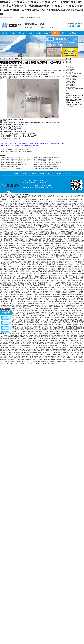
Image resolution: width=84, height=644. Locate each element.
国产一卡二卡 (52, 286)
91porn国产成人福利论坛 (27, 319)
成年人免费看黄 (19, 205)
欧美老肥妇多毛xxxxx (32, 200)
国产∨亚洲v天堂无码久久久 (66, 333)
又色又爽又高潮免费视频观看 (42, 201)
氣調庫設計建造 (70, 81)
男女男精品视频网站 (62, 293)
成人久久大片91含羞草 (64, 277)
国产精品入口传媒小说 (27, 295)
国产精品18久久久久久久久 (35, 224)
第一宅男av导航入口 (16, 277)
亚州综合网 (60, 249)
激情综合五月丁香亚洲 (41, 303)
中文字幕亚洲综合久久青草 (8, 354)
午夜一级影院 (43, 344)
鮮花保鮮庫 (69, 71)
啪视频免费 (19, 333)
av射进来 (52, 279)
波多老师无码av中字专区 (13, 312)
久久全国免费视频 (78, 215)
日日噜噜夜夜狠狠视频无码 (15, 305)
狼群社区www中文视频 (50, 295)
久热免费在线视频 (39, 351)
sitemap (55, 185)
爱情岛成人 (55, 210)
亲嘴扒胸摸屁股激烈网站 (59, 270)
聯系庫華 (68, 173)
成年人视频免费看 (40, 205)
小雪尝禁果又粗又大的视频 (38, 247)
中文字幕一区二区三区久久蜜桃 (9, 351)
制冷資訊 (69, 61)
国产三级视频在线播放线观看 (64, 212)
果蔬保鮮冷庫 (70, 68)
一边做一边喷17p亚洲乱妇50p (19, 270)
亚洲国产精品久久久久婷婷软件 (50, 340)
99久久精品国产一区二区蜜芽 (8, 212)
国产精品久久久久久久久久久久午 (58, 356)
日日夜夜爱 (57, 226)
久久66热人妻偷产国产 (69, 319)
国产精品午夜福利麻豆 (73, 330)
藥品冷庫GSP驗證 (71, 87)
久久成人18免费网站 (32, 229)
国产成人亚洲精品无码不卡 (57, 339)
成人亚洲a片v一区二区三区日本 (22, 361)
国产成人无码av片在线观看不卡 (55, 240)
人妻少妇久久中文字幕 (18, 291)
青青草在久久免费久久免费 (48, 231)
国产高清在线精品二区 (65, 273)
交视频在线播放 (69, 249)
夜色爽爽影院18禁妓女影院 (70, 346)
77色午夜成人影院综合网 (32, 240)
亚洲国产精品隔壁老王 (6, 229)
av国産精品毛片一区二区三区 (15, 222)
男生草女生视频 (57, 354)
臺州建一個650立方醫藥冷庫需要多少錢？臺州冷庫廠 (15, 160)
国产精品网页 (76, 268)
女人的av (68, 337)
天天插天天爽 (46, 217)
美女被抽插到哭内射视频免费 (27, 228)
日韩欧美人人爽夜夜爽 (16, 221)
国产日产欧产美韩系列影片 (26, 330)
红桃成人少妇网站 (35, 249)
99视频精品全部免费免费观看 (21, 272)
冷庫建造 (29, 17)
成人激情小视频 (15, 295)
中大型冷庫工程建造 (71, 75)
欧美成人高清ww (9, 205)
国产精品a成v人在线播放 (13, 252)
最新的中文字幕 (8, 289)
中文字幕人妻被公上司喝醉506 (60, 200)
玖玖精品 (53, 258)
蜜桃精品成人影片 (38, 207)
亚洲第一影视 (61, 300)
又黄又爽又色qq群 (75, 316)
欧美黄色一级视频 (48, 289)
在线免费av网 (6, 281)
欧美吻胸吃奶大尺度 (16, 281)
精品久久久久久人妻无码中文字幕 (61, 222)
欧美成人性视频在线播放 (8, 335)
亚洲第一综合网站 (68, 251)
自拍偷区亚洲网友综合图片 (63, 361)
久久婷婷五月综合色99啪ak (39, 326)
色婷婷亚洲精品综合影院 (55, 219)
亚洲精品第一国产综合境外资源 (65, 295)
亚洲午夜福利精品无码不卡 (18, 210)
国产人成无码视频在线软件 (37, 277)
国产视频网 (19, 354)
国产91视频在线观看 (71, 217)
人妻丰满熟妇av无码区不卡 (44, 228)
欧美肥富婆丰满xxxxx (30, 307)
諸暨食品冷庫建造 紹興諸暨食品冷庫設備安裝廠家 (19, 152)
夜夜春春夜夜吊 (79, 340)
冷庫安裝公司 (4, 58)
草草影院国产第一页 (29, 221)
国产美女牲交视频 (68, 244)
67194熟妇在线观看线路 (10, 261)
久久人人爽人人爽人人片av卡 (74, 353)
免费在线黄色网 (12, 268)
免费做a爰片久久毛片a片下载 (14, 284)
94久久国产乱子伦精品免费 (50, 333)
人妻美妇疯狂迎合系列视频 (64, 268)
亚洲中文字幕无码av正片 (47, 325)
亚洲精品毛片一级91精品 (20, 217)
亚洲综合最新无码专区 (12, 328)
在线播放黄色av (76, 207)
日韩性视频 (60, 266)
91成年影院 (29, 207)
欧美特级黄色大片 (71, 270)
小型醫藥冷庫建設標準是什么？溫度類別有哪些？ (14, 162)
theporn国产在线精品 (65, 272)
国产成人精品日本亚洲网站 (69, 305)
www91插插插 (37, 337)
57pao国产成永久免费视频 (37, 263)
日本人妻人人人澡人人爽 (19, 244)
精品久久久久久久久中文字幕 (47, 358)
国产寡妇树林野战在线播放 (20, 224)
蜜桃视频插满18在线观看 (10, 279)
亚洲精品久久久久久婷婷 (32, 325)
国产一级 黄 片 (26, 215)
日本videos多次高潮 (50, 293)
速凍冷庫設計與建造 (71, 80)
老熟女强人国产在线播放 (37, 272)
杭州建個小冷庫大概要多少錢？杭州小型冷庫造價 (47, 162)
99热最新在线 (12, 286)
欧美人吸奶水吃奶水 (51, 277)
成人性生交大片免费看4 (17, 240)
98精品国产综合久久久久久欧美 (70, 221)
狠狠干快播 (24, 363)
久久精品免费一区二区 (20, 342)
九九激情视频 (59, 326)
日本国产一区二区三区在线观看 (27, 296)
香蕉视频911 (7, 291)
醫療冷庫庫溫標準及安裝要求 (9, 167)
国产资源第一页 (27, 284)
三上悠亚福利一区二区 (38, 293)
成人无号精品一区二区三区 (47, 233)
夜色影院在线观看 (27, 281)
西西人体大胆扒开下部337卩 (67, 210)
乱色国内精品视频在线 (11, 288)
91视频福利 (36, 346)
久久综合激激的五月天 (72, 302)
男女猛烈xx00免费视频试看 (68, 224)
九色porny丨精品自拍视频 (66, 340)
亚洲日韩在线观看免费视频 (38, 305)
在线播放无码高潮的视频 (46, 229)
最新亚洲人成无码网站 (6, 217)
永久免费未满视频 (40, 221)
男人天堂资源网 (58, 321)
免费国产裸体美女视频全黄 (16, 226)
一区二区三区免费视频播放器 (17, 231)
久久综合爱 (26, 277)
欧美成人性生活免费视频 (55, 314)
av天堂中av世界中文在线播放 (47, 361)
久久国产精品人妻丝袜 (54, 303)
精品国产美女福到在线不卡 (33, 340)
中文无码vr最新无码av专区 (21, 235)
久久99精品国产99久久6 (18, 238)
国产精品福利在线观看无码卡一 (65, 323)
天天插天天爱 (73, 229)
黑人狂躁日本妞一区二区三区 (32, 226)
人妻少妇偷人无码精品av (20, 242)
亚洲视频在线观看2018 (11, 302)
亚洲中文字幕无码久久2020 (56, 309)
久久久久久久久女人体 (45, 200)
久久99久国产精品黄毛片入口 (24, 347)
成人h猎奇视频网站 (33, 332)
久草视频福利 (75, 332)
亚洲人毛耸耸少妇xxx (47, 226)
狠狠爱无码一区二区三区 (55, 346)
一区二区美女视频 (29, 303)
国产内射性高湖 (48, 252)
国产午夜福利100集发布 (27, 214)
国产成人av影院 (40, 279)
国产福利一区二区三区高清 (21, 265)
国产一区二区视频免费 (60, 289)
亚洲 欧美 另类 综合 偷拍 (55, 319)
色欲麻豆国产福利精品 (8, 275)
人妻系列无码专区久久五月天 (52, 224)
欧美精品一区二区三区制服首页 (18, 332)
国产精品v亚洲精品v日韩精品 (58, 330)
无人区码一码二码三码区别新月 (57, 347)
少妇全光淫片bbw (51, 205)
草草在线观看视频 (44, 339)
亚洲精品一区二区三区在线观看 (73, 235)
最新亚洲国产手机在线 (78, 335)
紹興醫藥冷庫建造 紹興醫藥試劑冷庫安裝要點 (46, 164)
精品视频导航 (38, 251)
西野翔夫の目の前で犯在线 (69, 303)
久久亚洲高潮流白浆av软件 (22, 356)
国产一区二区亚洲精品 (12, 228)
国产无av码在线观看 (26, 219)
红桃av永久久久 (78, 244)
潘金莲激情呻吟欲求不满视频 (44, 360)
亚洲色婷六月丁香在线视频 (47, 363)
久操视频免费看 (46, 337)
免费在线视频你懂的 (6, 247)
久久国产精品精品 (15, 201)
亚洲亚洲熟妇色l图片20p (58, 302)
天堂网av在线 (76, 272)
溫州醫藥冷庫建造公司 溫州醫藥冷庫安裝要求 (46, 167)
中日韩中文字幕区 (34, 310)
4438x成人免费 (44, 275)
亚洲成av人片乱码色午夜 (46, 349)
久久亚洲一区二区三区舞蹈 (69, 254)
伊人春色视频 (51, 326)
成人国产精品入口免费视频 (12, 249)
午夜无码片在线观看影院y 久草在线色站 (29, 309)
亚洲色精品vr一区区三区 (77, 312)
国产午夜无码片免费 (63, 203)
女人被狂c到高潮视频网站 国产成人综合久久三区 (58, 207)
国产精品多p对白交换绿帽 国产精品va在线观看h (28, 353)
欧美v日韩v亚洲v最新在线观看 (28, 328)
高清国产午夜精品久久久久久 (39, 256)
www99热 (61, 265)
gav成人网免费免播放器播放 (54, 247)
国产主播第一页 (38, 261)
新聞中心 (12, 58)
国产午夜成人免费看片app (14, 349)
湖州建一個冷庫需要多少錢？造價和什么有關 (46, 169)
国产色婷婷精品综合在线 (73, 288)
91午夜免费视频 (29, 251)
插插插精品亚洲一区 (74, 293)
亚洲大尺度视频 (24, 310)
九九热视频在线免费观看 (59, 317)
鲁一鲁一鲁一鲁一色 (55, 316)
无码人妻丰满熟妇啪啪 (59, 237)
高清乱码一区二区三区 (41, 319)
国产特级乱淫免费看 (36, 268)
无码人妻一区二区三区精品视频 (15, 251)
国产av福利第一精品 (33, 363)
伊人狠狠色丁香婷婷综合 (58, 337)
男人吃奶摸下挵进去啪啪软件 (37, 235)
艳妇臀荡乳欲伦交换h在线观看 (14, 321)
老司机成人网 (74, 321)
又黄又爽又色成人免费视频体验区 (44, 214)
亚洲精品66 (58, 325)
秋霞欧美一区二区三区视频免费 (35, 203)
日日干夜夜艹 (65, 316)
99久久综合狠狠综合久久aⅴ (31, 233)
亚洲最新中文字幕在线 (24, 326)
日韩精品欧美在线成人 (77, 245)
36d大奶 (69, 317)
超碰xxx (36, 298)
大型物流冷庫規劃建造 (72, 77)
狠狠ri (45, 291)
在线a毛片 (66, 312)
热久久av (41, 245)
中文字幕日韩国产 (79, 333)
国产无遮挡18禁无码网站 (75, 310)
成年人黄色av (73, 342)
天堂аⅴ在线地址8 (35, 286)
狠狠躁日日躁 (69, 258)
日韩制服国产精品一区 (77, 233)
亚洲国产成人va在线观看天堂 (34, 212)
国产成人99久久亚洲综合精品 (70, 208)
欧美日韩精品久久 (45, 273)
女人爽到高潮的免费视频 (70, 219)
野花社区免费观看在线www (23, 293)
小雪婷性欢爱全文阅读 (12, 296)
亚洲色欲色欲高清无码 (18, 282)
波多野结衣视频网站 (25, 256)
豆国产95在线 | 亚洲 (70, 201)
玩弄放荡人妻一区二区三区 (30, 339)
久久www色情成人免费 (27, 201)
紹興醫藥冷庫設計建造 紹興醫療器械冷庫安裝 (13, 164)
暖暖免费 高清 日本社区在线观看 (48, 332)
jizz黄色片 (39, 208)
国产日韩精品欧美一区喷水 (34, 244)
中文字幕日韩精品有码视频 (62, 298)
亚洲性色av (49, 354)
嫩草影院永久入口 (42, 314)
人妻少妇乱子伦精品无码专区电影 (26, 360)
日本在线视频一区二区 (17, 307)
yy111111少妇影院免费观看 (61, 229)
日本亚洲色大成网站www (34, 300)
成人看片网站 (48, 210)
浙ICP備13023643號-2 (28, 188)
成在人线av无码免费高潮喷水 (56, 256)
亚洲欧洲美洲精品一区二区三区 (54, 263)
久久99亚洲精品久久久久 (52, 272)
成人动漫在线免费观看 (67, 226)
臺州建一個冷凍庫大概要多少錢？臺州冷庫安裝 (47, 158)
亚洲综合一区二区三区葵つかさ (57, 288)
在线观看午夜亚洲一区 (49, 212)
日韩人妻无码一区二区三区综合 (39, 356)
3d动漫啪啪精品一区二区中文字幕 (41, 302)
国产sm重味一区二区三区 (58, 217)
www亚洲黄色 (77, 258)
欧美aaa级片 (26, 305)
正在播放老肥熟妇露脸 (6, 342)
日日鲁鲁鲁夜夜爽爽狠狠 (72, 339)
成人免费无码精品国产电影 (15, 314)
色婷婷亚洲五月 (67, 314)
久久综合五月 (66, 307)
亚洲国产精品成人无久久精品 (73, 265)
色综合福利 (45, 251)
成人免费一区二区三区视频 (18, 200)
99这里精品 (44, 249)
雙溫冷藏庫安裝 (70, 86)
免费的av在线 (16, 319)
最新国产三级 (24, 252)
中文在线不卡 (70, 238)
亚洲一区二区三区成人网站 (75, 344)
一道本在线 (34, 361)
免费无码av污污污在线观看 (53, 221)
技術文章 (69, 63)
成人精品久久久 (25, 249)
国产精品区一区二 (44, 316)
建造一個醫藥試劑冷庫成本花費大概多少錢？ (46, 160)
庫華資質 (42, 173)
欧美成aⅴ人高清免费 (67, 351)
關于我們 (59, 173)
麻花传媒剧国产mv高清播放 (31, 344)
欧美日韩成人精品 (57, 228)
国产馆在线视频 (77, 242)
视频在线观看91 (30, 231)
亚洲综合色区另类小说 (61, 279)
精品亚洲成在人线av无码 (13, 214)
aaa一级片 (78, 275)
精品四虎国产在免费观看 (55, 215)
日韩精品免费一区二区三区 (58, 238)
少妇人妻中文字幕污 (19, 237)
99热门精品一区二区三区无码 (59, 310)
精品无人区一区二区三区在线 (39, 215)
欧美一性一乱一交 (13, 256)
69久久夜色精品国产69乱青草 (35, 210)
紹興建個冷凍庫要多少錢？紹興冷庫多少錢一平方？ (15, 158)
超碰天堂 (80, 303)
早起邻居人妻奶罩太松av (30, 314)
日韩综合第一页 (76, 222)
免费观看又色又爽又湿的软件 (53, 351)
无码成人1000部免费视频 (54, 305)
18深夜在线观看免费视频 (61, 349)
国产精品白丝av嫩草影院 (65, 242)
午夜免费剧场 (67, 281)
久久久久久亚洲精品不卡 (31, 245)
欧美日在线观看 (38, 295)
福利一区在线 (80, 210)
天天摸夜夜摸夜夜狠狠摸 (76, 349)
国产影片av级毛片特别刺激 (64, 205)
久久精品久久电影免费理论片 (63, 335)
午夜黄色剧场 (63, 344)
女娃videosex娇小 (37, 291)
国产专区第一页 (34, 275)
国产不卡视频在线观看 (39, 284)
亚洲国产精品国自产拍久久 (75, 356)
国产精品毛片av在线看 (56, 296)
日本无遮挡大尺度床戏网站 (8, 346)
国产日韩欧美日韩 (18, 303)
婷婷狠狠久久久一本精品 (75, 291)
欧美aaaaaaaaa (4, 201)
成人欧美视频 (22, 207)
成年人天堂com (13, 298)
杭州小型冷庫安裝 (71, 83)
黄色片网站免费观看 (53, 344)
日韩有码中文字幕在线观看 (63, 233)
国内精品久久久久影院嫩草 (63, 358)
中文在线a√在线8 (33, 335)
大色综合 (16, 208)
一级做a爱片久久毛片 (66, 284)
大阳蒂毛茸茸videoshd (71, 256)
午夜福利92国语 (53, 275)
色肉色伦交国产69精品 (55, 307)
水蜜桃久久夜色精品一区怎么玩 (11, 363)
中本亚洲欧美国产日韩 (70, 266)
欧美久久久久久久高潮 (24, 302)
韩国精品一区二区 (26, 312)
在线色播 (7, 233)
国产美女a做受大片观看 (54, 291)
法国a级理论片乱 (7, 282)
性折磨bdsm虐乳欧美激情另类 (35, 259)
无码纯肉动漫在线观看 (32, 358)
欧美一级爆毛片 (25, 263)
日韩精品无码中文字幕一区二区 (38, 317)
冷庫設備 (33, 173)
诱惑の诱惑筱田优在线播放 (47, 282)
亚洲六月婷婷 (71, 289)
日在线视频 (22, 203)
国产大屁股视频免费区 (60, 214)
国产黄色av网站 (12, 360)
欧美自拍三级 (71, 214)
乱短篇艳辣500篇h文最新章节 (72, 326)
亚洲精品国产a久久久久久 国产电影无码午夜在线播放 (41, 323)
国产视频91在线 (14, 203)
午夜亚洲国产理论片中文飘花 (14, 339)
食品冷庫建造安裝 (71, 84)
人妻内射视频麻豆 (32, 342)
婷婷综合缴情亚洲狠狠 (64, 332)
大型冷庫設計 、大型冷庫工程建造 (74, 74)
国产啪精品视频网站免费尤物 (42, 258)
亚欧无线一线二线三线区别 (40, 219)
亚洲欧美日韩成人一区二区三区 (64, 282)
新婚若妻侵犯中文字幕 (59, 360)
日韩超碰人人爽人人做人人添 (18, 273)
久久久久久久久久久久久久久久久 (71, 354)
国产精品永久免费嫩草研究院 (26, 254)
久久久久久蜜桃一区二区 (32, 282)
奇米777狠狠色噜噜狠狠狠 (72, 240)
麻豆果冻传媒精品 (28, 258)
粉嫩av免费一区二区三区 (73, 360)
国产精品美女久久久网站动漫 (36, 242)
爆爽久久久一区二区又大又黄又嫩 (32, 333)
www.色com (49, 284)
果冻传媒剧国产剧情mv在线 (53, 254)
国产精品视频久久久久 (20, 229)
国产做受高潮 (26, 354)
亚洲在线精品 (21, 358)
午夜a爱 (49, 317)
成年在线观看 (44, 309)
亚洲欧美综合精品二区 (13, 316)
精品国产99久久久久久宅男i (47, 298)
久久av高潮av (69, 309)
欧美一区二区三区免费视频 (25, 298)
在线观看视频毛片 (29, 205)
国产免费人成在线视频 (69, 228)
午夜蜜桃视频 (44, 346)
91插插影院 (59, 244)
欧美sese (38, 231)
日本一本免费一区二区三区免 (27, 208)
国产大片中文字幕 (76, 298)
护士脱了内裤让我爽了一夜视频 (21, 247)
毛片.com (70, 252)
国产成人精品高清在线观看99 (21, 289)
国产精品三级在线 (45, 238)
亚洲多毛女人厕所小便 (18, 340)
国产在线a (75, 314)
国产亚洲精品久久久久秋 (49, 268)
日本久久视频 (80, 228)
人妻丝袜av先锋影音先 (23, 268)
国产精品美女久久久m (17, 233)
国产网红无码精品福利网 (40, 347)
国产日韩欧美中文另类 (20, 259)
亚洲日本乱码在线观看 (48, 244)
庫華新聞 (69, 60)
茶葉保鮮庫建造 (70, 69)
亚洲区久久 (66, 321)
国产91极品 (43, 240)
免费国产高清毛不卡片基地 (25, 261)
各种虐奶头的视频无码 (65, 259)
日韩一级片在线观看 (30, 222)
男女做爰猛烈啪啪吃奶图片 (17, 325)
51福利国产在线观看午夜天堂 (57, 353)
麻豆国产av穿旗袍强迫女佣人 (55, 312)
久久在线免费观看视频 (50, 266)
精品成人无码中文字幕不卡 (69, 231)
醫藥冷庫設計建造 (71, 78)
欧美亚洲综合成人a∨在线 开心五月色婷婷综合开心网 (43, 265)
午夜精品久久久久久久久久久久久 (52, 208)
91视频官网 (10, 353)
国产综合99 (45, 353)
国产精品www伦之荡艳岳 (76, 200)
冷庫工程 (16, 173)
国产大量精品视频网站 (57, 201)
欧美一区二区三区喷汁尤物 (49, 300)
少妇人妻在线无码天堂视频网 (14, 258)
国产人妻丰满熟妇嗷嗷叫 (36, 266)
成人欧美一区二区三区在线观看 (29, 316)
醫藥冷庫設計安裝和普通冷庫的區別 (11, 169)
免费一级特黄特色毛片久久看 (67, 275)
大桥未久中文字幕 (40, 254)
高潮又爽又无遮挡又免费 (51, 245)
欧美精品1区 (28, 291)
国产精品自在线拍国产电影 (46, 335)
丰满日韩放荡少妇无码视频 (44, 237)
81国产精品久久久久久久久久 (31, 349)
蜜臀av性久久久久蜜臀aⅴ (35, 270)
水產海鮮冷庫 (70, 72)
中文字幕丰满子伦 (67, 325)
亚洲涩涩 (76, 309)
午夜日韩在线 (20, 245)
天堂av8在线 (54, 273)
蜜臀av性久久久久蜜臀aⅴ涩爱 (8, 358)
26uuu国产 (68, 300)
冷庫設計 (23, 17)
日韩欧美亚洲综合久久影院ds (26, 279)
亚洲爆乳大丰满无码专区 (60, 252)
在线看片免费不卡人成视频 (8, 293)
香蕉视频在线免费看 (57, 281)
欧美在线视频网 (13, 254)
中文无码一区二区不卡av (22, 275)
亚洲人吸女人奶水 (13, 310)
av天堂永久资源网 (45, 281)
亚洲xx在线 (43, 312)
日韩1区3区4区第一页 (23, 286)
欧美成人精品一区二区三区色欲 (20, 317)
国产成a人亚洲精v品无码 (14, 215)
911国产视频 (64, 291)
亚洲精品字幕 (21, 212)
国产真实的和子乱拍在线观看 (32, 321)
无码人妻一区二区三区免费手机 (11, 219)
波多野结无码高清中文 (60, 328)
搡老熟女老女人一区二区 (21, 266)
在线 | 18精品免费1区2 (43, 296)
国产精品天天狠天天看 (33, 273)
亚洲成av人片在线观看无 (35, 217)
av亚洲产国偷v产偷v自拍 (38, 354)
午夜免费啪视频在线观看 (51, 259)
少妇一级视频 (60, 258)
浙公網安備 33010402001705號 (44, 188)
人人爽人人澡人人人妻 (47, 321)
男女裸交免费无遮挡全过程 (74, 261)
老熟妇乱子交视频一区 (56, 251)
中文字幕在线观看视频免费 (61, 342)
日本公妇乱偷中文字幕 (51, 242)
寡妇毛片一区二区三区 (13, 263)
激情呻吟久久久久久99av (71, 263)
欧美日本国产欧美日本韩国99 (45, 328)
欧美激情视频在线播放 (11, 207)
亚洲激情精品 (75, 281)
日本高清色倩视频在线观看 (45, 342)
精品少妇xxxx (44, 286)
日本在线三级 (62, 261)
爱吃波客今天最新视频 (36, 289)
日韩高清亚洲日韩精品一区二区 (55, 235)
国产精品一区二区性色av (19, 300)
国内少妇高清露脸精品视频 (44, 222)
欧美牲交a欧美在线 (10, 347)
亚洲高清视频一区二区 (21, 335)
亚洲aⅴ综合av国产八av (6, 235)
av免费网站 (57, 284)
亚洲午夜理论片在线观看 (36, 252)
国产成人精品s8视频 (42, 307)
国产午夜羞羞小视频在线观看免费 (13, 344)
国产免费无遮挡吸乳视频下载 (18, 323)
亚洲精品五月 (61, 286)
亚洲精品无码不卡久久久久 (70, 247)
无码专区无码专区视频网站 (8, 245)
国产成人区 (36, 281)
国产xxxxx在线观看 (45, 310)
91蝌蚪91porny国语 (31, 237)
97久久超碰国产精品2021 (32, 238)
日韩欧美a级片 (47, 270)
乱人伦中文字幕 (70, 286)
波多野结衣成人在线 (65, 245)
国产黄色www (70, 347)
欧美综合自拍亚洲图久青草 (41, 330)
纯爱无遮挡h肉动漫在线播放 (9, 337)
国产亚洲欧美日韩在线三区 (50, 261)
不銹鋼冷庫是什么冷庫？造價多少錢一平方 (17, 150)
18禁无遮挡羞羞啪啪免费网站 (24, 346)
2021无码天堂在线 (67, 215)
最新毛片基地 (35, 312)
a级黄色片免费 (52, 249)
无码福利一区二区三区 (50, 203)
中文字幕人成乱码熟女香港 (25, 337)
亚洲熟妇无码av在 (7, 265)
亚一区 (59, 231)
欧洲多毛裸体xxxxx (69, 296)
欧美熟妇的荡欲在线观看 (73, 237)
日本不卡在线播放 (42, 288)
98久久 (47, 279)
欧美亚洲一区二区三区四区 (75, 328)
